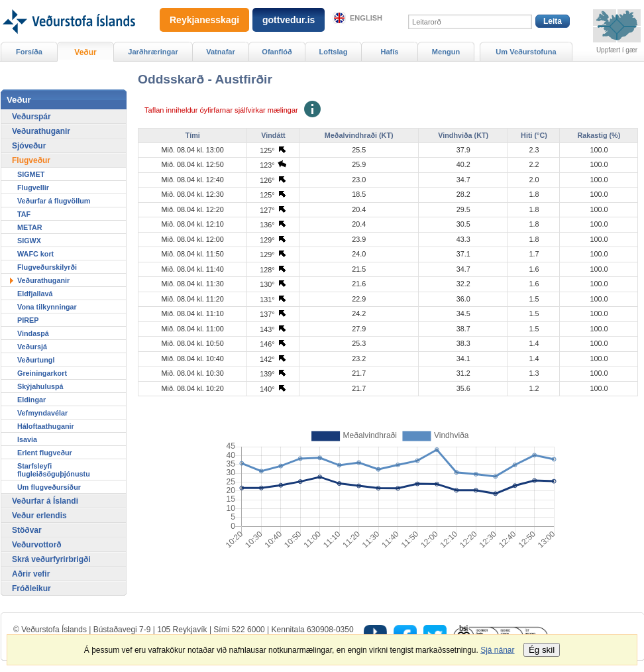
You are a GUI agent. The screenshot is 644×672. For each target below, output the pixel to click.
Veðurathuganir (41, 131)
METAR (30, 227)
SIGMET (31, 174)
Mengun (446, 52)
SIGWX (29, 241)
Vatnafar (221, 52)
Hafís (390, 52)
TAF (24, 214)
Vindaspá (33, 333)
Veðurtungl (36, 360)
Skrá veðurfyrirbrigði (51, 559)
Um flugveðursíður (49, 487)
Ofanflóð (277, 52)
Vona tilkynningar (47, 307)
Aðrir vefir (31, 574)
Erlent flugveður (45, 453)
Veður (85, 52)
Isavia (27, 439)
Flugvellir (33, 188)
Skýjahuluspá (40, 386)
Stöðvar (27, 530)
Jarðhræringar (153, 52)
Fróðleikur (31, 588)
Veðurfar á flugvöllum (54, 201)
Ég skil (542, 650)
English (366, 18)
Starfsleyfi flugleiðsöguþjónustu (54, 470)
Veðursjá (32, 347)
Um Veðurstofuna (526, 52)
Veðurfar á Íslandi (45, 501)
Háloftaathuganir (46, 426)
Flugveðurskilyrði (47, 267)
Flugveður (31, 160)
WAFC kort (35, 254)
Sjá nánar (497, 650)
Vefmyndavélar (42, 413)
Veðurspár (31, 117)
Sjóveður (29, 146)
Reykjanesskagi (204, 20)
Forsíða (29, 52)
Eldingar (31, 400)
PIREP (28, 320)
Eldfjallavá (35, 294)
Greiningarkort (42, 373)
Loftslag (334, 52)
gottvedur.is (289, 20)
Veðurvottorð (37, 545)
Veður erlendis (39, 516)
